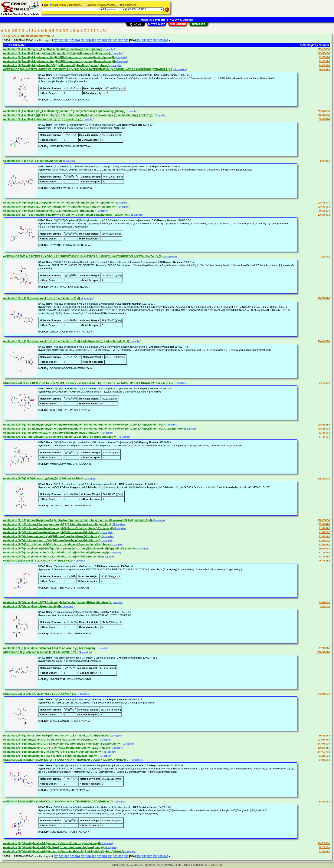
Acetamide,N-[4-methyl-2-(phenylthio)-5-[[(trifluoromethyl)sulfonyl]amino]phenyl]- (57, 65)
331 (115, 40)
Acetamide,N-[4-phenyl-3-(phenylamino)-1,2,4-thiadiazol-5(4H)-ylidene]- (50, 211)
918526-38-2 (324, 425)
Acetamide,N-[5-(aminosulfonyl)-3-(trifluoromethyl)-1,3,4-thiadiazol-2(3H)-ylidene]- (57, 736)
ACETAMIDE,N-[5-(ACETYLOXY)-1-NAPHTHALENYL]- (38, 561)
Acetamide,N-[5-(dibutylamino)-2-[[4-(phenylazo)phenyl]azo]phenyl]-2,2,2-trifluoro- (57, 748)
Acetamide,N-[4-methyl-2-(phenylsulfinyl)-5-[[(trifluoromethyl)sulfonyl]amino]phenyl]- (59, 57)
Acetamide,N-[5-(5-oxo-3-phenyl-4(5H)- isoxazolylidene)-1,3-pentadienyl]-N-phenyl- (57, 544)
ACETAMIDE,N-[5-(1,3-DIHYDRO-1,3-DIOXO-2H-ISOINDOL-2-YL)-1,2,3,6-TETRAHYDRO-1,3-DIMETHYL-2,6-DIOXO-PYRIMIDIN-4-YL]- (89, 383)
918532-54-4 (324, 203)
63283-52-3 (325, 756)
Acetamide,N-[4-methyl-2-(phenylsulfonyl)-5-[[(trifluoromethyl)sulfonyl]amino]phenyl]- (59, 61)
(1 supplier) (109, 49)
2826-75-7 (325, 257)
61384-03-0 (325, 532)
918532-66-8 (324, 207)
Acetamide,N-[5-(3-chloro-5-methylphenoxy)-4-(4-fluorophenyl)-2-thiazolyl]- (52, 532)
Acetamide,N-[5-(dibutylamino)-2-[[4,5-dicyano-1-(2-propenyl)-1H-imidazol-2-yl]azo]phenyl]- (63, 744)
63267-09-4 (325, 852)
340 (166, 40)
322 (67, 40)
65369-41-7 (325, 524)
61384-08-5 (325, 541)
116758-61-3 (324, 298)
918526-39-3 (324, 429)
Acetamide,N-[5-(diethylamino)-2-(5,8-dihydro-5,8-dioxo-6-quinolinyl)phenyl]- (53, 752)
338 (155, 40)
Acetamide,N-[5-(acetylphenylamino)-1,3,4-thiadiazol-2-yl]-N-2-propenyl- (50, 648)
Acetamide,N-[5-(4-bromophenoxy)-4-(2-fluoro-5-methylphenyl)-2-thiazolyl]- (52, 536)
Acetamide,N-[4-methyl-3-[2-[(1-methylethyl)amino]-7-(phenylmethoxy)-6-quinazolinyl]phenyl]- (65, 111)
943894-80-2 (324, 694)
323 (72, 40)
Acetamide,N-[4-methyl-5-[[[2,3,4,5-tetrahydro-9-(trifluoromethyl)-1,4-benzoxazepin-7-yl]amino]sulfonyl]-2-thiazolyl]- (79, 115)
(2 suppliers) (88, 298)
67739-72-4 (325, 437)
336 (144, 40)
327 (94, 40)
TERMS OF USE (153, 865)
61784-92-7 (325, 553)
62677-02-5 (325, 65)
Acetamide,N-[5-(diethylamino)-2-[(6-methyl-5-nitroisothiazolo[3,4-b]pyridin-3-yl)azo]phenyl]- (63, 851)
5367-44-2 (325, 161)
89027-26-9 (325, 549)
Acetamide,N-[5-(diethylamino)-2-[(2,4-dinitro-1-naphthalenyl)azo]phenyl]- (51, 756)
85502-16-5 (325, 736)
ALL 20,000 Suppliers (182, 20)
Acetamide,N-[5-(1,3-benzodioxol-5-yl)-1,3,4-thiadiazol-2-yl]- (42, 298)
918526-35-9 (324, 520)
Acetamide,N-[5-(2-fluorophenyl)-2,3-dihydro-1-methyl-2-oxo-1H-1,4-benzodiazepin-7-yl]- (61, 437)
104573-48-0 (324, 843)
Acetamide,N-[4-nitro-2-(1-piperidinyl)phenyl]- (33, 161)
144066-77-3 (324, 752)
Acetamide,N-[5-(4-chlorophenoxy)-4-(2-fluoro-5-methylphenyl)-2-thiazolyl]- (52, 540)
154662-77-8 (324, 341)
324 (78, 40)
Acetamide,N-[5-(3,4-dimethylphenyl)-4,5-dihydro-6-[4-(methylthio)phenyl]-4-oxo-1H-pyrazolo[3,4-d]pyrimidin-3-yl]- (78, 520)
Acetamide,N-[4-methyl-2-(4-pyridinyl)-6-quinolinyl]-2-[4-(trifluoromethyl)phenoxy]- (57, 53)
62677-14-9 (325, 57)
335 (139, 40)
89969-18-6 (325, 602)
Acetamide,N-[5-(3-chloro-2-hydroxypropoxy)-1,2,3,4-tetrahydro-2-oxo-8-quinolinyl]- (58, 524)
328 (99, 40)
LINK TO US (216, 865)
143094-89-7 (324, 744)
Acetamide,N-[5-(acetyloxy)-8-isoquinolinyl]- (32, 606)
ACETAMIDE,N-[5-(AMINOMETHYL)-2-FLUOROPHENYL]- (40, 694)
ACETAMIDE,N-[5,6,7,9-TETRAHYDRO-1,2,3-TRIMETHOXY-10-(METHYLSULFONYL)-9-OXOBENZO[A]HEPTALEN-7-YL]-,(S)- (83, 256)
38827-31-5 (325, 69)
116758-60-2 (324, 479)
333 (126, 40)
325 (83, 40)
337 (150, 40)
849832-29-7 (324, 53)
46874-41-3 (325, 561)
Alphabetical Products (153, 20)
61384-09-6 (325, 536)
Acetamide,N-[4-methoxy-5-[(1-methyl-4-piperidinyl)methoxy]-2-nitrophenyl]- (53, 49)
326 (88, 40)
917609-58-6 (324, 111)
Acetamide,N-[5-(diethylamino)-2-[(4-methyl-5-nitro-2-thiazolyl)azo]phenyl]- (52, 843)
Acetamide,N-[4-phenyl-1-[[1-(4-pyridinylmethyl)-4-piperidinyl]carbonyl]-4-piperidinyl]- (59, 203)
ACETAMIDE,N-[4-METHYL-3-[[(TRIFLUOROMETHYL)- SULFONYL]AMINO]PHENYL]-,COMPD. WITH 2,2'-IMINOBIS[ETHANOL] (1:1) (88, 69)
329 (105, 40)
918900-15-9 (324, 115)
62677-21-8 (325, 61)
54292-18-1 (325, 802)
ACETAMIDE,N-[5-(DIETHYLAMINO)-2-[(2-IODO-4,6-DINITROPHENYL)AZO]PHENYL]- (58, 801)
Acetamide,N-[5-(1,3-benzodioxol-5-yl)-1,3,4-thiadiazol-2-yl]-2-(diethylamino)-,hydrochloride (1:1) (66, 341)
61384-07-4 (325, 433)
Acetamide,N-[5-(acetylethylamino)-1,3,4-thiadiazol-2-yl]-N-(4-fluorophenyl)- (52, 556)
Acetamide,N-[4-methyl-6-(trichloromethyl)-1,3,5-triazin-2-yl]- (42, 119)
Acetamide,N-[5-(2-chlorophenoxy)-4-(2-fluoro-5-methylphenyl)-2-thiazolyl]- (52, 433)
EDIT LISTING (183, 865)
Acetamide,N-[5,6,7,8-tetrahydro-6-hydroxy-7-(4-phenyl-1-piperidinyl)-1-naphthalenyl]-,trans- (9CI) (67, 215)
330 (110, 40)
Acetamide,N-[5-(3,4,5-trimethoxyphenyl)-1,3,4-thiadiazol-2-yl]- (44, 478)
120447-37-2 (324, 215)
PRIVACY (168, 865)
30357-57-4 (325, 119)
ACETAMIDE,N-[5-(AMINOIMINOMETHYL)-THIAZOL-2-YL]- (41, 652)
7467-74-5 (325, 607)
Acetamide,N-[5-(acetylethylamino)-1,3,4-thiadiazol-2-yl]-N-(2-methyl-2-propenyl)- (56, 552)
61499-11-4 (325, 545)
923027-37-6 (324, 740)
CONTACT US (200, 865)
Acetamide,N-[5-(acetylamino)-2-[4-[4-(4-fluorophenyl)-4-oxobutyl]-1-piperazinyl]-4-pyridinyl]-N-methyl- (70, 548)
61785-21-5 (325, 648)
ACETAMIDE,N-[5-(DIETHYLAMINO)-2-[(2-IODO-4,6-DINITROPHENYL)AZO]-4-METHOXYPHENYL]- (67, 760)
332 (121, 40)
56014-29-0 (325, 211)
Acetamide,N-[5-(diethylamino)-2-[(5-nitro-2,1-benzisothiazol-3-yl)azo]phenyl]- (54, 847)
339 (160, 40)
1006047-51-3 (323, 652)
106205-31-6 (324, 748)
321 (61, 40)
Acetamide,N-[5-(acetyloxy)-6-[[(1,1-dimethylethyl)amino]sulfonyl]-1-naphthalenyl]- (57, 602)
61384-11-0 (325, 528)
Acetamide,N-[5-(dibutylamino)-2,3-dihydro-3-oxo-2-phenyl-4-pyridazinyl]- (51, 740)
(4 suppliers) (180, 69)
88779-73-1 (325, 847)
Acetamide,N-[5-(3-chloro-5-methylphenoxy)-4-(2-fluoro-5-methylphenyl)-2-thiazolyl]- (58, 528)
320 (56, 40)
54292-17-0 (325, 760)
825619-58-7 (324, 49)
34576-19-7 (325, 383)
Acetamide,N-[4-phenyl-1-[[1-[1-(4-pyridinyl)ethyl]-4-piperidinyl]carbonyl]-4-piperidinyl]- (60, 207)
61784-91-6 (325, 557)
